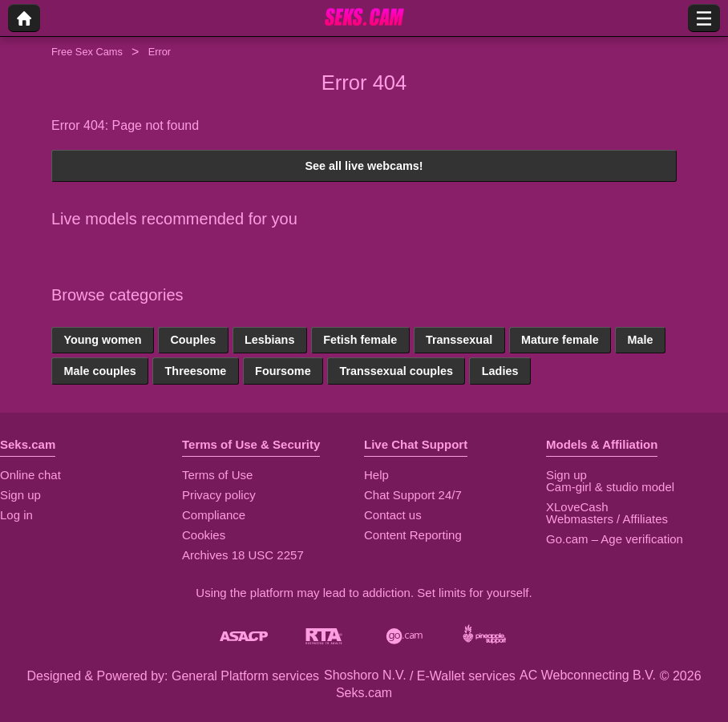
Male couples (99, 371)
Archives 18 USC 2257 (243, 555)
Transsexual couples (396, 371)
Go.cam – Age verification (615, 539)
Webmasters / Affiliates (607, 519)
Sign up (20, 495)
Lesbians (269, 340)
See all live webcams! (364, 166)
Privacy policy (219, 495)
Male (640, 340)
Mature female (560, 340)
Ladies (500, 371)
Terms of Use (217, 475)
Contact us (393, 515)
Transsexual (459, 340)
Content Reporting (413, 535)
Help (376, 475)
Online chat (30, 475)
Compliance (214, 515)
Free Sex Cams (87, 52)
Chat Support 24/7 (413, 495)
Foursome (283, 371)
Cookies (204, 535)
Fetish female (360, 340)
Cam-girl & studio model (610, 487)
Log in (16, 515)
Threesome (196, 371)
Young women (102, 340)
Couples (193, 340)
